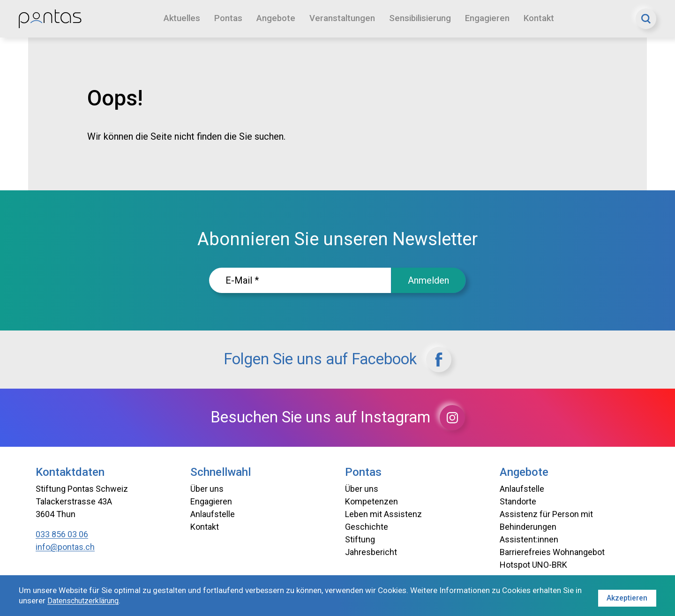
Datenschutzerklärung (94, 601)
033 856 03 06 (62, 534)
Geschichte (367, 527)
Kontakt (545, 19)
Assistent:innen (529, 539)
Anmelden (428, 280)
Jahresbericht (371, 552)
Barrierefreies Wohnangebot (552, 552)
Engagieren (493, 19)
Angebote (277, 19)
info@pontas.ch (65, 547)
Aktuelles (183, 19)
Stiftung (360, 539)
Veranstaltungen (344, 19)
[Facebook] (457, 360)
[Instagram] (472, 418)
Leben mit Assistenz (383, 514)
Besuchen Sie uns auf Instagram (338, 418)
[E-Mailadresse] (300, 280)
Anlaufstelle (213, 514)
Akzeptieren (626, 596)
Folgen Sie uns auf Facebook (337, 360)
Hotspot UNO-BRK (533, 565)
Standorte (518, 501)
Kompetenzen (371, 501)
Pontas (230, 19)
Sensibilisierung (424, 19)
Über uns (207, 489)
